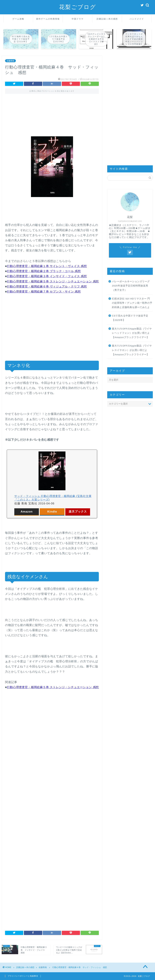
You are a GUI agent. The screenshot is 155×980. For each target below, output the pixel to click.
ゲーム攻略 (18, 19)
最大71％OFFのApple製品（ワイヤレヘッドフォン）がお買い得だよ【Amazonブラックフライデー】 (132, 333)
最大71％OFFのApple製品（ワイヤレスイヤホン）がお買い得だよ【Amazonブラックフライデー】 (132, 350)
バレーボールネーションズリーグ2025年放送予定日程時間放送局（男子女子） (131, 286)
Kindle (52, 512)
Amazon (27, 512)
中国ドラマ (78, 19)
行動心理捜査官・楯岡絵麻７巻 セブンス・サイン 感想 (44, 292)
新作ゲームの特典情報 (48, 19)
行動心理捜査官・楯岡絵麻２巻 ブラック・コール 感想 (44, 271)
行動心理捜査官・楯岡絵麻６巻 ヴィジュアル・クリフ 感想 (47, 287)
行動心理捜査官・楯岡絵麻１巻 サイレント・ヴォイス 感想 (47, 266)
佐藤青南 (10, 61)
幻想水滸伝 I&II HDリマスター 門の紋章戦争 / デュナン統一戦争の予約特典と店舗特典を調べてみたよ (132, 303)
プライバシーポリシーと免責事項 (23, 976)
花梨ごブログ (78, 7)
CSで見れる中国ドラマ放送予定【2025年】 (130, 318)
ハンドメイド (137, 19)
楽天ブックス (78, 512)
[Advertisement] (52, 112)
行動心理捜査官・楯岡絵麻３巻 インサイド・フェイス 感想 (47, 276)
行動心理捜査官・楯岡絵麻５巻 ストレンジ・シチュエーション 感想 (53, 281)
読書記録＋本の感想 (107, 19)
